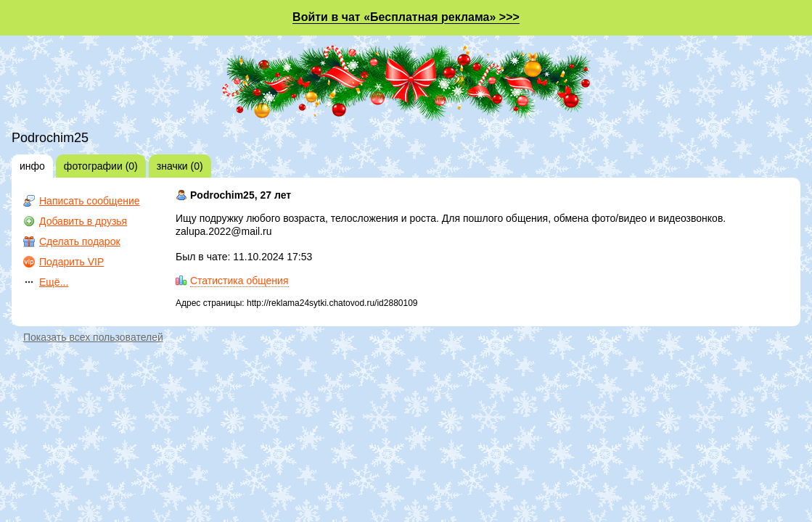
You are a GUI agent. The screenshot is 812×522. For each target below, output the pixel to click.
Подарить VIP (71, 262)
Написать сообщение (90, 201)
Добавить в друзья (83, 221)
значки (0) (180, 166)
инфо (32, 166)
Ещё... (54, 282)
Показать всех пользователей (93, 337)
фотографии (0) (101, 166)
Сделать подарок (80, 241)
